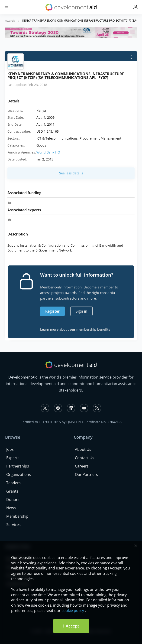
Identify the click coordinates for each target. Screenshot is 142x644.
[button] (6, 7)
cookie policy (73, 611)
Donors (13, 500)
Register (52, 311)
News (11, 508)
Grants (12, 491)
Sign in (81, 311)
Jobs (10, 449)
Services (13, 525)
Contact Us (85, 458)
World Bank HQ (48, 152)
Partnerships (18, 466)
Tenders (13, 483)
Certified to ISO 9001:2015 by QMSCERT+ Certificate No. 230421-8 (71, 422)
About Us (83, 449)
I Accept (71, 626)
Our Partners (86, 474)
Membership (17, 516)
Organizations (19, 474)
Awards (10, 21)
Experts (13, 458)
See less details (71, 173)
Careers (82, 466)
